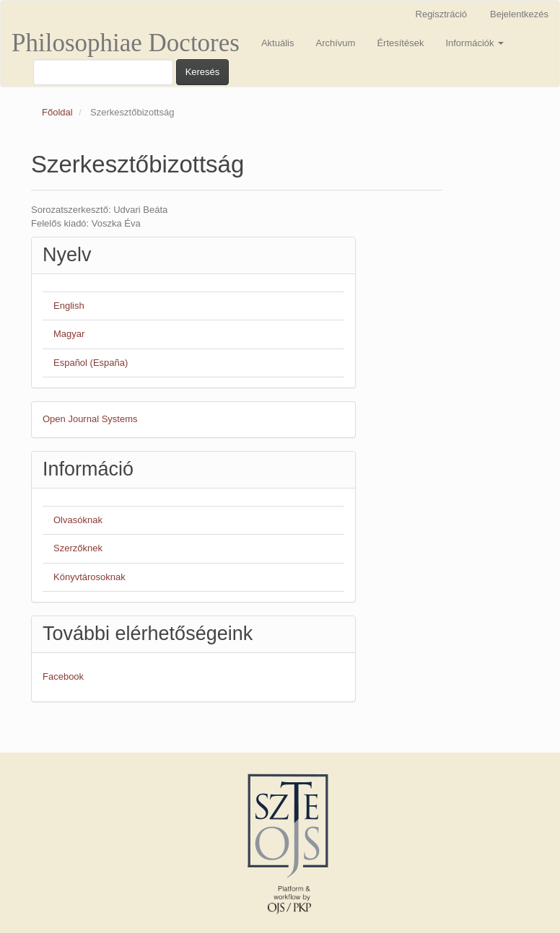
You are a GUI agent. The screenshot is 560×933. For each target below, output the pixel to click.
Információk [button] (474, 43)
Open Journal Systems (90, 419)
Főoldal (57, 112)
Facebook (63, 676)
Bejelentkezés (519, 14)
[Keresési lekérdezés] (103, 72)
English (69, 306)
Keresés (203, 72)
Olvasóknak (78, 520)
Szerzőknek (78, 548)
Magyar (69, 334)
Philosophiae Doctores (126, 43)
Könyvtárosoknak (89, 577)
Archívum (335, 43)
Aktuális (278, 43)
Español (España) (91, 363)
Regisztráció (442, 14)
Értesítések (400, 43)
